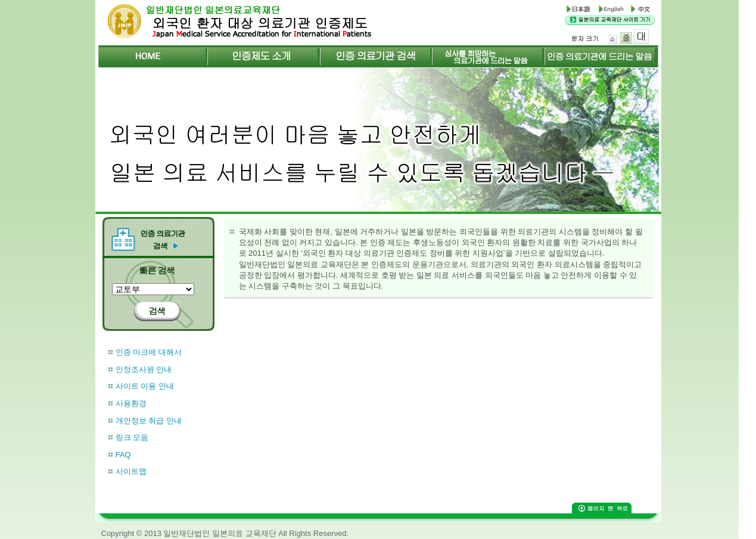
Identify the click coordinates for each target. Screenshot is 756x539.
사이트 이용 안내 (145, 386)
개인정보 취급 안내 (149, 421)
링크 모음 (132, 437)
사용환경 (131, 403)
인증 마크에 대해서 (149, 352)
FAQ (123, 455)
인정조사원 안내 (144, 369)
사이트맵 (131, 471)
